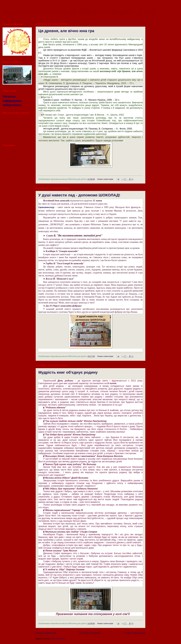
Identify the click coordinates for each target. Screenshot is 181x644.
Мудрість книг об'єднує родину (68, 372)
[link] (46, 207)
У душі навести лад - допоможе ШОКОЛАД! (79, 195)
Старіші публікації (134, 633)
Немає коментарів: (106, 179)
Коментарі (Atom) (58, 639)
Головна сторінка (90, 633)
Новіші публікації (46, 633)
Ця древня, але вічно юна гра (66, 31)
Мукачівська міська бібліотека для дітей (79, 11)
